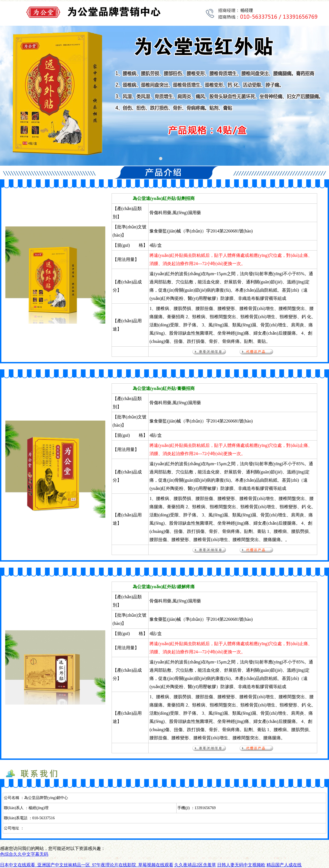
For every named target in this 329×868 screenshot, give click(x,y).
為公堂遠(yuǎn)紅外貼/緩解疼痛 (164, 587)
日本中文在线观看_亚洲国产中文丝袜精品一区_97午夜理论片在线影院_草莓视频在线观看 (87, 865)
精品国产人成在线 (284, 865)
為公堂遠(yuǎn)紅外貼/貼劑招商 (164, 198)
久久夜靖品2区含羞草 (195, 865)
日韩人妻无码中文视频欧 (241, 865)
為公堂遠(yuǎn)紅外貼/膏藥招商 (164, 388)
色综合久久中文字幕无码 (24, 854)
